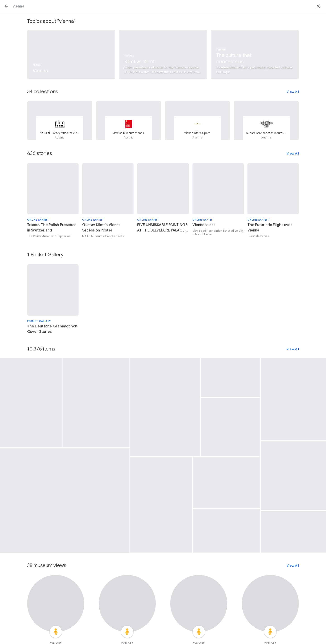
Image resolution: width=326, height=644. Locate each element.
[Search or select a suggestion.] (163, 6)
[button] (6, 6)
